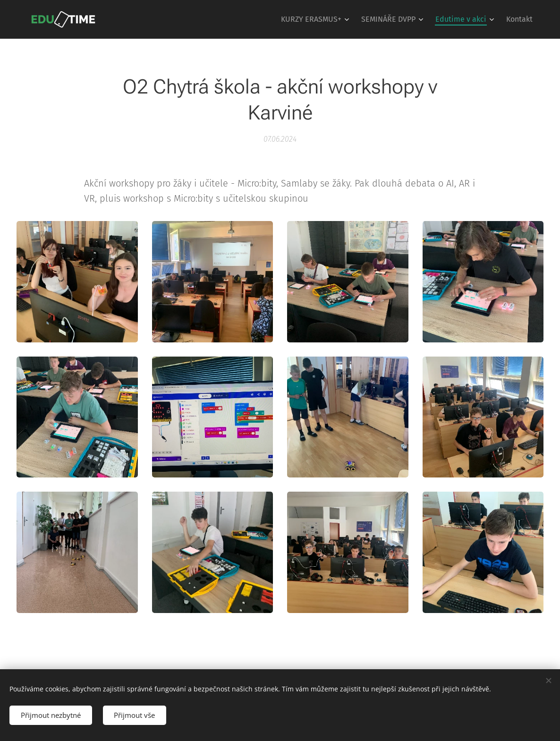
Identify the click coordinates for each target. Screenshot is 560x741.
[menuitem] (316, 19)
